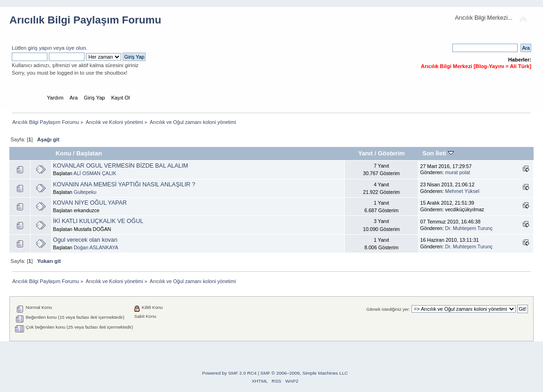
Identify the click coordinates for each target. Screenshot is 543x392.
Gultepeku (85, 192)
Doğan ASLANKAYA (96, 247)
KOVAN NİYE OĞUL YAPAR (90, 203)
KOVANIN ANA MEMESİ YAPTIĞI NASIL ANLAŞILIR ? (124, 184)
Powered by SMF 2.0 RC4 (229, 373)
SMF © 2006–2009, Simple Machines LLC (304, 373)
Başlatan (89, 153)
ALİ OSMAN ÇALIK (95, 173)
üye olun (76, 48)
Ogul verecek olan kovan (85, 240)
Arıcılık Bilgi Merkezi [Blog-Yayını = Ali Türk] (476, 66)
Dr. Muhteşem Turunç (469, 228)
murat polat (458, 172)
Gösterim (391, 153)
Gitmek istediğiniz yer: (388, 309)
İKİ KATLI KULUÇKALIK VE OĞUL (98, 221)
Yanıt (365, 153)
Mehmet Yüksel (462, 191)
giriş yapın (40, 48)
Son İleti (438, 153)
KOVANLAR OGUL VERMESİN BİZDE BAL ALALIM (121, 166)
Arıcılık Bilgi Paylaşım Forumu (85, 20)
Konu (63, 153)
